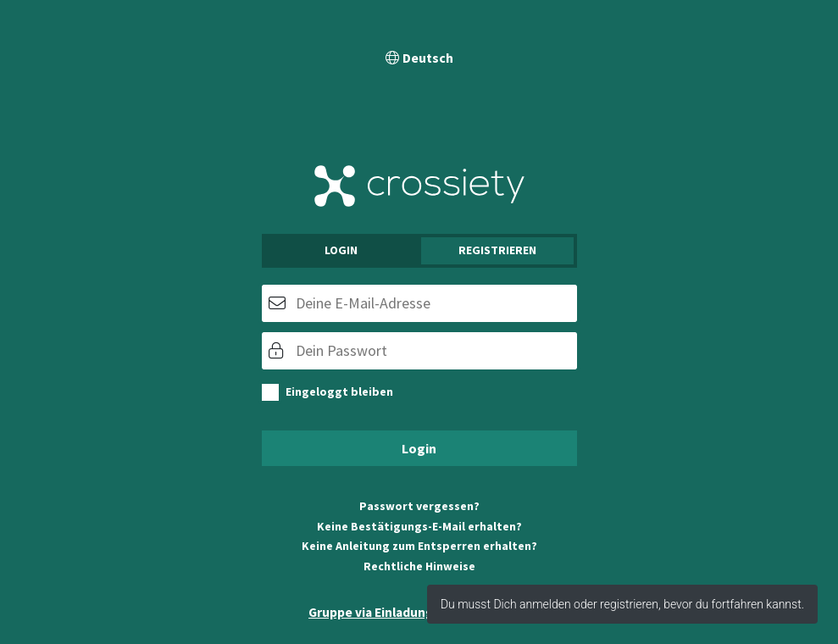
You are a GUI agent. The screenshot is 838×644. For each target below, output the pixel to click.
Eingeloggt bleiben (339, 391)
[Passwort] (419, 351)
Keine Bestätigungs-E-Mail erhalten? (419, 526)
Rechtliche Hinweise (419, 566)
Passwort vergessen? (419, 506)
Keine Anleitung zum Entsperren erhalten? (419, 546)
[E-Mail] (419, 303)
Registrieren (497, 250)
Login (341, 250)
